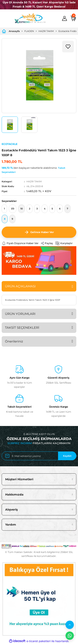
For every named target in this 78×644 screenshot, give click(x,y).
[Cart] (73, 18)
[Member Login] (64, 18)
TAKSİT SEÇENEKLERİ (22, 328)
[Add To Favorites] (68, 47)
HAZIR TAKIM (34, 181)
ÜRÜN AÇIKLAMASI (20, 286)
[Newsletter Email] (39, 456)
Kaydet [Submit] (67, 456)
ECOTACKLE (10, 144)
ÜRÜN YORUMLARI (20, 314)
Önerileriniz (14, 341)
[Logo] (30, 18)
